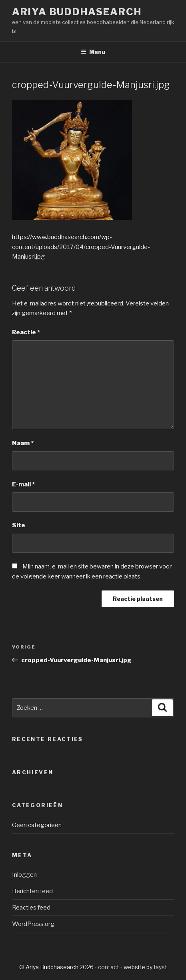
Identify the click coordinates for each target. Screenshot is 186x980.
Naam (23, 443)
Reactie (26, 332)
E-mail (23, 484)
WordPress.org (33, 924)
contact (109, 967)
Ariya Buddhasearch (77, 12)
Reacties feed (31, 908)
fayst (160, 967)
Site (19, 525)
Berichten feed (32, 891)
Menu (93, 52)
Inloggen (24, 875)
